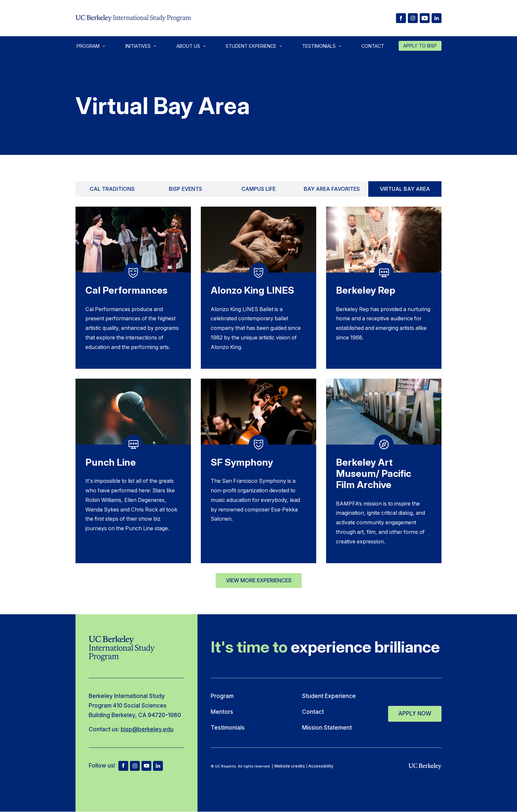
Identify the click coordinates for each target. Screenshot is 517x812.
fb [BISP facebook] (123, 766)
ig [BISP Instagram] (135, 766)
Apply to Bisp (420, 46)
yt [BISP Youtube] (146, 766)
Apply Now (415, 712)
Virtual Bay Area (405, 189)
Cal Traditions (112, 189)
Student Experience (251, 46)
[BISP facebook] (401, 18)
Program (88, 46)
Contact (373, 46)
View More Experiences (259, 580)
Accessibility (321, 766)
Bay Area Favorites (332, 189)
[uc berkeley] (425, 767)
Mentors (222, 712)
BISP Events (185, 189)
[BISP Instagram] (413, 18)
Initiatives (138, 46)
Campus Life (258, 189)
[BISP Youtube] (425, 18)
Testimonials (319, 46)
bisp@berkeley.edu (147, 729)
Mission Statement (327, 727)
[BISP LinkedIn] (437, 18)
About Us (188, 46)
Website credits (289, 766)
